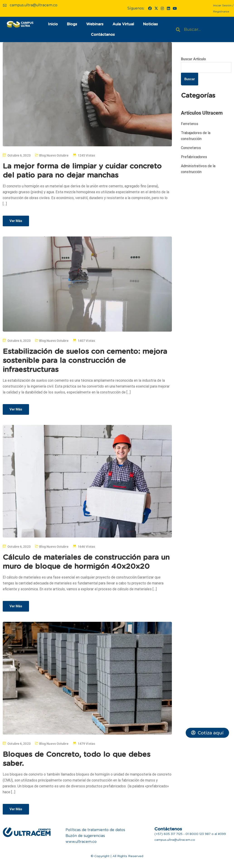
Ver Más (16, 221)
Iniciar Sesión (222, 5)
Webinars (95, 24)
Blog (43, 155)
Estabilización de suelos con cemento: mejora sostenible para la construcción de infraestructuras (85, 361)
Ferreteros (190, 124)
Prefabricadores (194, 157)
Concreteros (191, 148)
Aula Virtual (123, 24)
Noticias (150, 24)
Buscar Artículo (193, 59)
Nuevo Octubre (57, 155)
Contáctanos (103, 35)
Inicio (53, 24)
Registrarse (221, 12)
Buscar (190, 79)
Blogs (72, 24)
